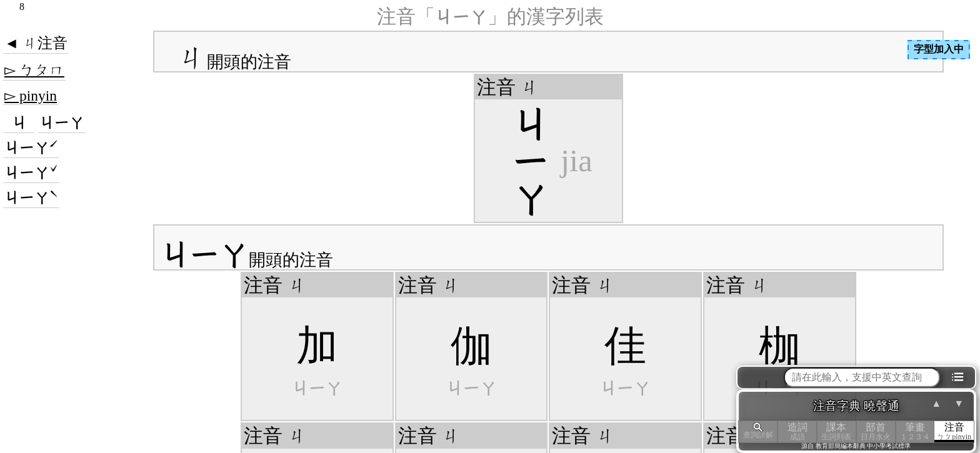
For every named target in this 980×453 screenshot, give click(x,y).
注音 (954, 431)
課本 (837, 431)
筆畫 (915, 431)
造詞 (797, 431)
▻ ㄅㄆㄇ (34, 70)
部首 (876, 431)
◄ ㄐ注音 (36, 43)
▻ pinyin (31, 96)
